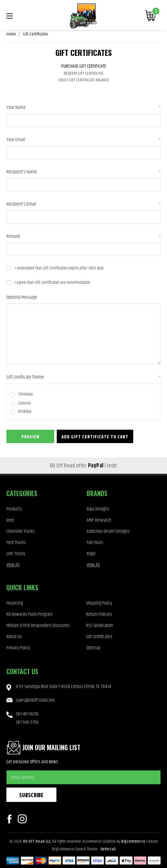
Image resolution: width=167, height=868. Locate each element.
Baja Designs (98, 509)
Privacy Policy (18, 648)
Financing (15, 603)
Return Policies (99, 614)
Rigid (91, 554)
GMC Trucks (16, 554)
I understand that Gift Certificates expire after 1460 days (59, 268)
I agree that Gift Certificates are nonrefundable (52, 283)
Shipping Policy (99, 603)
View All (13, 565)
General (25, 403)
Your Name (83, 108)
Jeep (10, 520)
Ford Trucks (16, 543)
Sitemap (93, 648)
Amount (83, 237)
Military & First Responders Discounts (38, 626)
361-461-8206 (27, 714)
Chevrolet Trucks (20, 531)
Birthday (25, 412)
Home (11, 34)
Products (14, 509)
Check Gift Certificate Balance (84, 80)
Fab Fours (95, 543)
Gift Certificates (35, 34)
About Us (14, 637)
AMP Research (99, 520)
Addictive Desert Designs (108, 531)
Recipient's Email (83, 204)
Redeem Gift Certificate (84, 74)
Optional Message (22, 298)
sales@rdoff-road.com (35, 700)
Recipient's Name (83, 172)
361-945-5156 (27, 722)
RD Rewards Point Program (29, 614)
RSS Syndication (100, 626)
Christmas (25, 394)
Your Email (83, 140)
